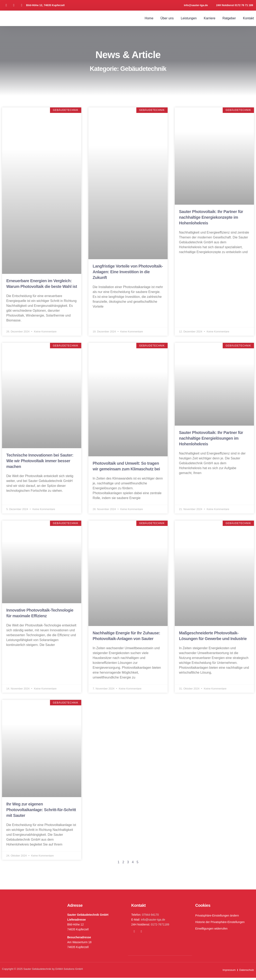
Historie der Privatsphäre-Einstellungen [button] (220, 924)
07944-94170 (150, 917)
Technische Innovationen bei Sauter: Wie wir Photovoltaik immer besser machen (40, 461)
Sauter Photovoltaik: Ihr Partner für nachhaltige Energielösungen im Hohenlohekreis (211, 439)
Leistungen (189, 18)
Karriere (210, 18)
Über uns (167, 18)
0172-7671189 (160, 927)
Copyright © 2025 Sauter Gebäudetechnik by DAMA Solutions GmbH (42, 971)
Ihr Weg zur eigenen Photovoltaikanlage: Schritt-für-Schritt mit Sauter (41, 811)
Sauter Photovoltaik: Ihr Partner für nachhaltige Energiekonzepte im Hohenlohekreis (211, 217)
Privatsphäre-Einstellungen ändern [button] (217, 918)
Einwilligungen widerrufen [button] (211, 931)
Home (149, 18)
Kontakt (248, 18)
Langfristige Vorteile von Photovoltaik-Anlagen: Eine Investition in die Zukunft (128, 272)
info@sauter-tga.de (153, 922)
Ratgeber (229, 18)
